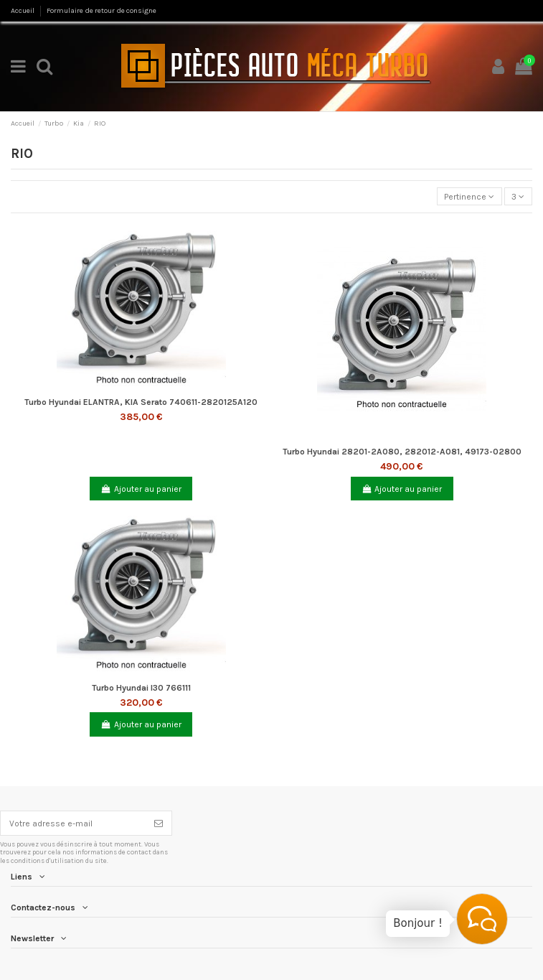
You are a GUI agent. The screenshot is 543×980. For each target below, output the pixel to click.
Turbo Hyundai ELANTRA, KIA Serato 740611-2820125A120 (141, 402)
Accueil (23, 11)
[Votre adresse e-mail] (73, 823)
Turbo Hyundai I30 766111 (141, 688)
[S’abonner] (159, 823)
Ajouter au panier (141, 489)
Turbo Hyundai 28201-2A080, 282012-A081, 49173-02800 (402, 452)
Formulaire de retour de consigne (101, 11)
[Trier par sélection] (469, 196)
